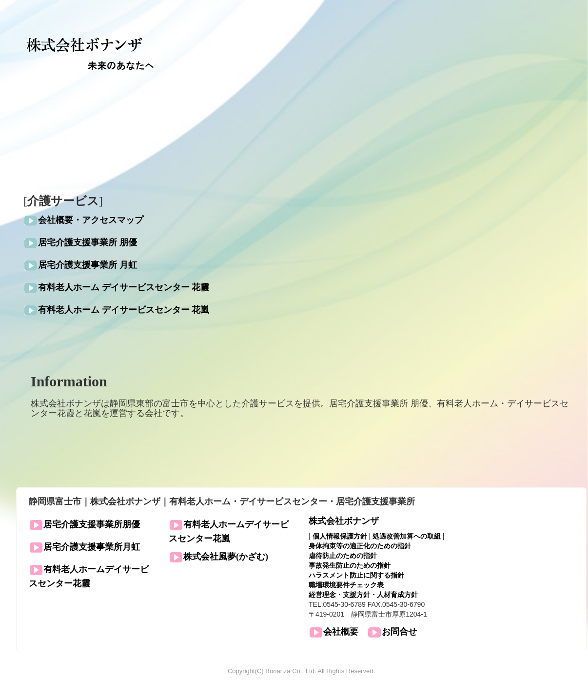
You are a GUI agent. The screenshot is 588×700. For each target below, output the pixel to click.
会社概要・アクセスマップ (91, 220)
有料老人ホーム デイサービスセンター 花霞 (124, 288)
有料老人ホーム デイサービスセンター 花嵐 (124, 310)
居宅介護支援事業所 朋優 (88, 243)
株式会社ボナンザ (344, 521)
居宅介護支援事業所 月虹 (88, 265)
